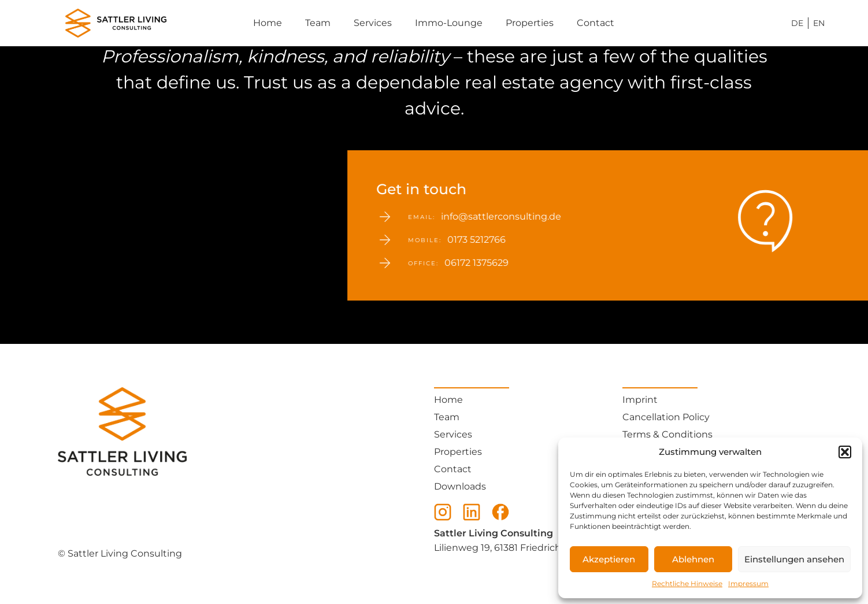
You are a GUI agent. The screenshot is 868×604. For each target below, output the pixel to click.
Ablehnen (693, 559)
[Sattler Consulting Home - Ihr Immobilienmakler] (87, 23)
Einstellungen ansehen (794, 559)
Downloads (460, 486)
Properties (530, 23)
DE (797, 23)
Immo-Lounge (449, 23)
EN (819, 23)
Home (268, 23)
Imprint (640, 400)
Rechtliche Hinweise (687, 583)
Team (318, 23)
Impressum (748, 583)
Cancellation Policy (666, 417)
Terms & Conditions (667, 434)
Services (373, 23)
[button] (845, 452)
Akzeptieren (609, 559)
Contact (596, 23)
